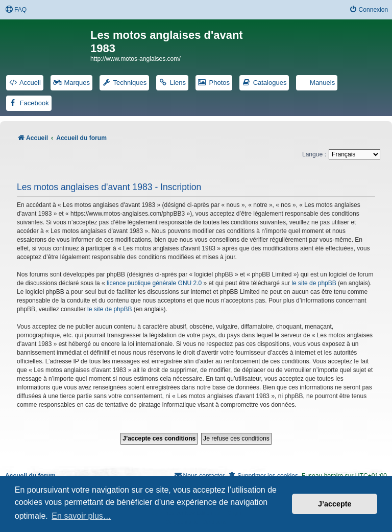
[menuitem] (16, 10)
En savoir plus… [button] (81, 516)
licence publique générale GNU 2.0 (154, 283)
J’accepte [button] (335, 504)
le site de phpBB (314, 283)
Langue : (314, 154)
